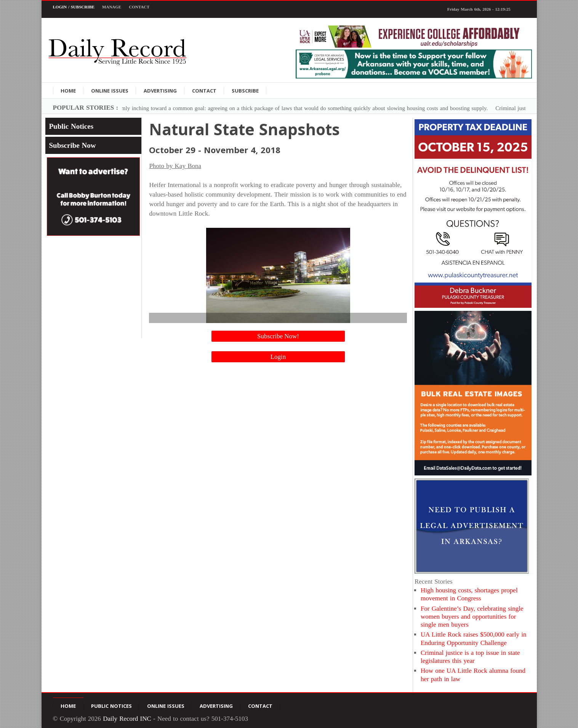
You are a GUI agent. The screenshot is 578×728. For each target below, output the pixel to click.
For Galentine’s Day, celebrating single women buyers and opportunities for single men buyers (472, 617)
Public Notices (71, 126)
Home (68, 91)
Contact (139, 7)
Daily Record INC (127, 719)
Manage (112, 7)
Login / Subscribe (74, 7)
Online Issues (110, 91)
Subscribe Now (73, 145)
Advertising (160, 91)
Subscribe (245, 91)
